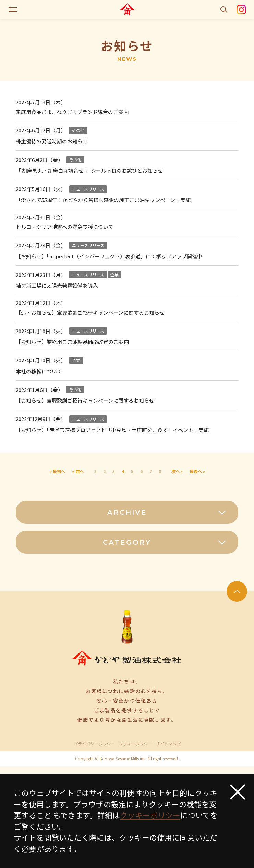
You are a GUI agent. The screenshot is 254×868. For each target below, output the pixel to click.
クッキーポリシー (135, 744)
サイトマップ (168, 744)
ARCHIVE (167, 512)
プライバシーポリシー (94, 744)
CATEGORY (165, 542)
